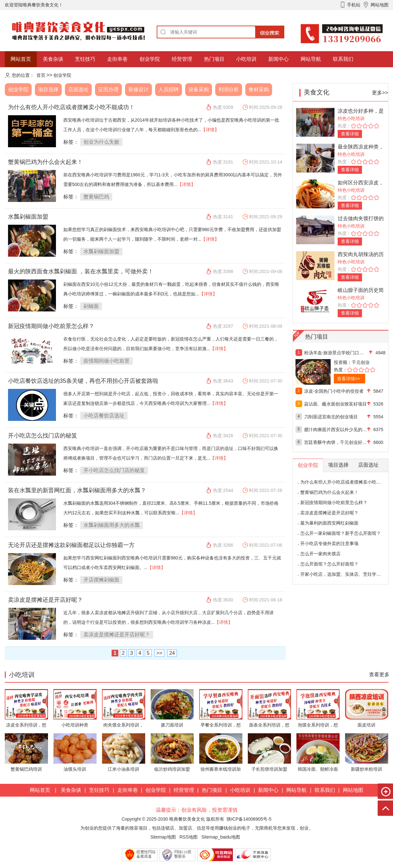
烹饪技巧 (85, 59)
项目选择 (48, 89)
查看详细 (350, 134)
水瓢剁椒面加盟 (28, 217)
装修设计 (138, 89)
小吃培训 (246, 59)
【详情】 (210, 130)
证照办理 (108, 89)
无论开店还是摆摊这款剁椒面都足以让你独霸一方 (71, 545)
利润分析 (229, 89)
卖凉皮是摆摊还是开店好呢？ (45, 600)
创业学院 (150, 59)
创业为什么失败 (101, 142)
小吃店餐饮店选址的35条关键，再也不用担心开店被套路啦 (83, 381)
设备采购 (199, 89)
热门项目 (214, 59)
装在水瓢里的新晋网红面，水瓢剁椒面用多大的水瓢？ (77, 490)
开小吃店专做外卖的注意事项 (329, 543)
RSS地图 (189, 837)
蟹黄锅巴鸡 (96, 197)
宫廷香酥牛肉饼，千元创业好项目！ (336, 442)
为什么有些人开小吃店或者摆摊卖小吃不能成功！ (71, 107)
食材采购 (259, 89)
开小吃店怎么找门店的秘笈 (43, 436)
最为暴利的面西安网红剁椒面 (329, 523)
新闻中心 (279, 59)
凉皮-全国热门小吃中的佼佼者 (334, 391)
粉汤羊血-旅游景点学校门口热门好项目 (336, 353)
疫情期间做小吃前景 (106, 361)
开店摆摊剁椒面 (101, 580)
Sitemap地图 (163, 837)
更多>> (380, 93)
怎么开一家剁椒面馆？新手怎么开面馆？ (341, 533)
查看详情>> (349, 379)
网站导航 (311, 59)
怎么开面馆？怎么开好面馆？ (329, 564)
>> (159, 653)
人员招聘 (169, 89)
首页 (41, 75)
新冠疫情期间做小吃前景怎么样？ (51, 326)
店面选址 (78, 89)
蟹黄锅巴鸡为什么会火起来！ (45, 162)
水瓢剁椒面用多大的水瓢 (112, 525)
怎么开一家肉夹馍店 (320, 554)
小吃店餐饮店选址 (104, 416)
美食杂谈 (53, 59)
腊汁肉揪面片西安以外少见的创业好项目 (336, 430)
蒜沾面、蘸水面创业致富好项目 (335, 404)
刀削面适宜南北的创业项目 (331, 417)
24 (172, 653)
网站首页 (21, 59)
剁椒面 (91, 306)
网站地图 (353, 790)
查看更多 (379, 675)
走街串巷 (117, 59)
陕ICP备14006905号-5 (249, 819)
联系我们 (343, 59)
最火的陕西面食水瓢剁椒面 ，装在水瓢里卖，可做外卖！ (81, 271)
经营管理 (182, 59)
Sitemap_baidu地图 (221, 837)
